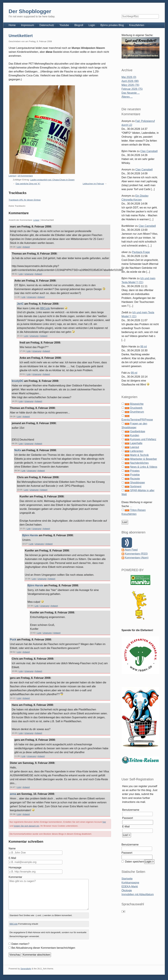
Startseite (127, 879)
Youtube (64, 25)
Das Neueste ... (131, 93)
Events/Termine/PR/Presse (137, 420)
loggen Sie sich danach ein (26, 826)
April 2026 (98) (130, 81)
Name (12, 848)
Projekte (135, 475)
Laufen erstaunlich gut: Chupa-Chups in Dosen (52, 180)
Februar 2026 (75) (132, 89)
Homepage (15, 867)
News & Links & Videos (144, 467)
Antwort (26, 247)
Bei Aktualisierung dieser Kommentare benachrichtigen (43, 948)
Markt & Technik (139, 455)
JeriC (20, 304)
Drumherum (137, 412)
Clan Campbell (149, 151)
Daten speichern (134, 862)
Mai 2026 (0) (129, 77)
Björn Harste (30, 535)
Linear (36, 220)
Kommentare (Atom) (137, 558)
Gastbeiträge (138, 431)
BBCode (45, 308)
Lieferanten (137, 451)
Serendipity (26, 969)
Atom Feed (131, 550)
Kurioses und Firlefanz (143, 439)
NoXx (18, 450)
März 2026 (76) (131, 85)
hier (104, 822)
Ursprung (29, 274)
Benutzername (131, 810)
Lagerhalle (136, 443)
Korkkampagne (130, 883)
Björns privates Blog (112, 25)
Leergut (12, 176)
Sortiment (136, 486)
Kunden (135, 435)
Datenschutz (47, 25)
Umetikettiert (21, 36)
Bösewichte (137, 404)
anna (13, 794)
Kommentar (15, 877)
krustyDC (17, 381)
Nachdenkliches (139, 463)
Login (92, 25)
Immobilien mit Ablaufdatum (138, 894)
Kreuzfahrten (137, 25)
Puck (13, 640)
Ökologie (127, 890)
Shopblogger (138, 483)
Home (12, 25)
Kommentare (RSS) (136, 554)
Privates (135, 471)
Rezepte (135, 479)
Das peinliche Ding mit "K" (28, 184)
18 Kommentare (25, 176)
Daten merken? (20, 944)
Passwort (128, 818)
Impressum (27, 25)
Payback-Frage (141, 252)
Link (19, 247)
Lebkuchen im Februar (93, 184)
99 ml (143, 347)
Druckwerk (136, 408)
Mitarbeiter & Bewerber (144, 459)
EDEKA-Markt (130, 887)
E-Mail (12, 858)
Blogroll (79, 25)
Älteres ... (127, 97)
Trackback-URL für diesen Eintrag (25, 200)
